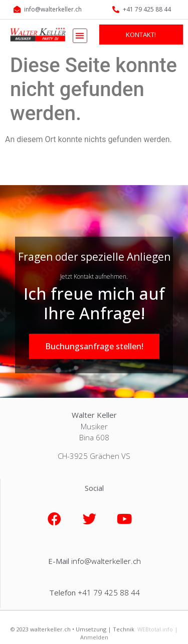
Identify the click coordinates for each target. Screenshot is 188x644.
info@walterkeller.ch (106, 561)
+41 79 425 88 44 (109, 592)
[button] (80, 36)
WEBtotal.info (155, 634)
